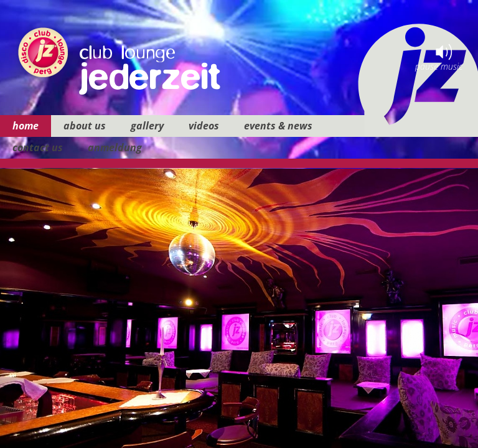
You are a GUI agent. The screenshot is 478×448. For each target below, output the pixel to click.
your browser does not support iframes (239, 224)
